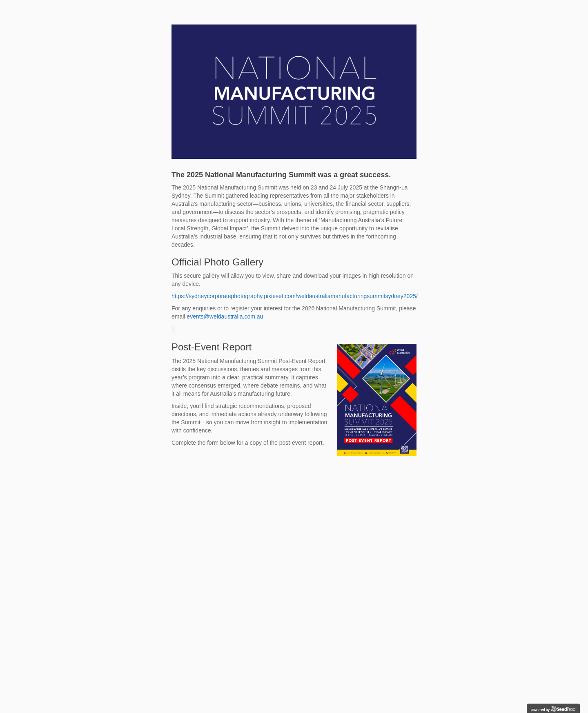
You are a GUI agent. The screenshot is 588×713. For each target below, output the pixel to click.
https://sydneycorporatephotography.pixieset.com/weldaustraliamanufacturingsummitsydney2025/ (295, 296)
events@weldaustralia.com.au (225, 316)
